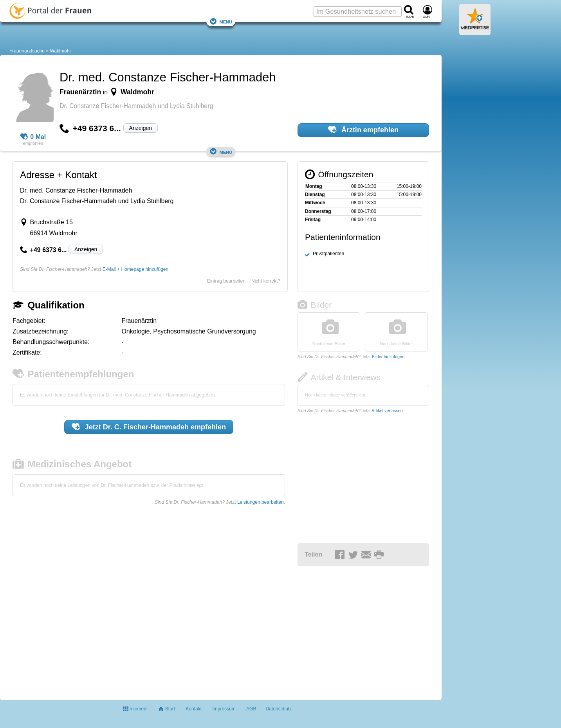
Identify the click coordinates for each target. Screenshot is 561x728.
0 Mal (33, 137)
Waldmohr (60, 51)
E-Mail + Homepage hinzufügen (135, 269)
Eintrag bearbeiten (226, 281)
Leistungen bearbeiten (261, 502)
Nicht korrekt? (266, 281)
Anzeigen (141, 128)
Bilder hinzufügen (388, 357)
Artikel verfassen (387, 411)
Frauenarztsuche (27, 51)
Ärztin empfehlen (363, 130)
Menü (221, 21)
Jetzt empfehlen (149, 427)
